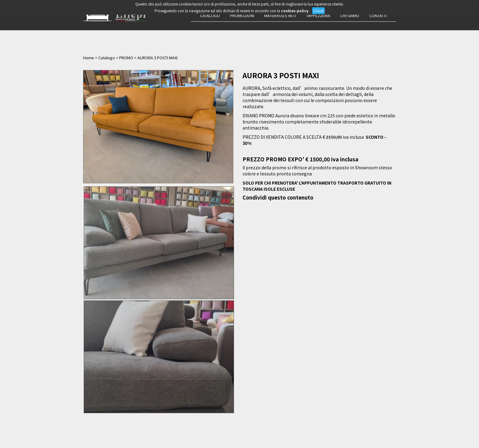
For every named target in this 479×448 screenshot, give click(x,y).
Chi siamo (350, 15)
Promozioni (242, 15)
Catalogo (210, 15)
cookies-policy (295, 11)
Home (89, 58)
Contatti (378, 15)
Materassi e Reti (280, 15)
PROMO (126, 58)
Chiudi (318, 11)
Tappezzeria (318, 15)
